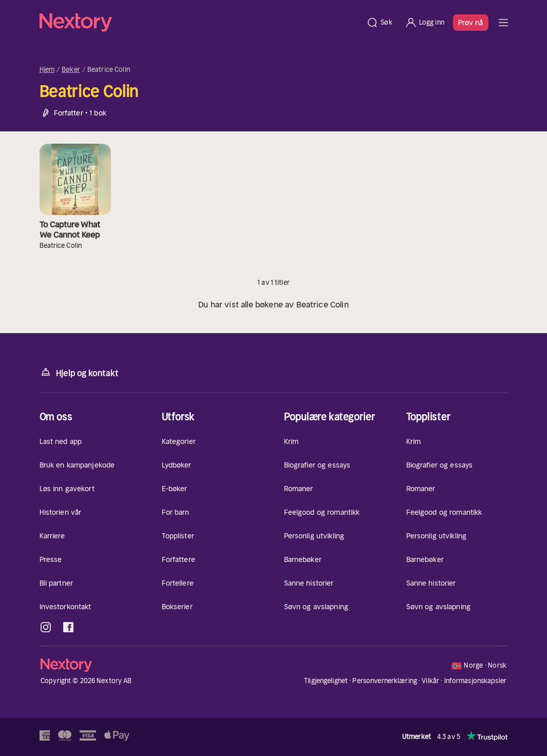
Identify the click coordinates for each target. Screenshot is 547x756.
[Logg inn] (425, 23)
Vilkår (430, 681)
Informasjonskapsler (475, 681)
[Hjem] (200, 23)
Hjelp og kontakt (79, 372)
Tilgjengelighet (326, 681)
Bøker (71, 70)
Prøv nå (471, 23)
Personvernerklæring (384, 681)
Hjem (47, 70)
